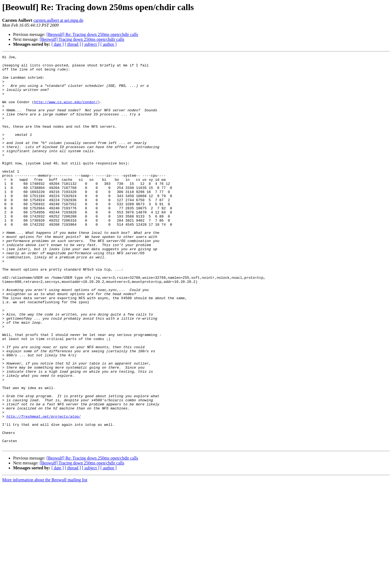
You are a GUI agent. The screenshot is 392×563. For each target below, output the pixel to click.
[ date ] (58, 44)
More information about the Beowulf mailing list (45, 558)
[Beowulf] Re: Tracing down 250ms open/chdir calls (92, 34)
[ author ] (109, 44)
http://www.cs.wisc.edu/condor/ (66, 112)
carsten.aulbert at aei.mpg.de (58, 20)
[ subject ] (91, 44)
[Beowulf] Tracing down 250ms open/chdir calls (82, 39)
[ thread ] (73, 44)
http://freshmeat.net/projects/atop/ (44, 489)
